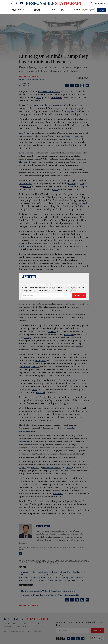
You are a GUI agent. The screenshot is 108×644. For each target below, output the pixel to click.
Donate (102, 10)
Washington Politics (38, 10)
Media (54, 10)
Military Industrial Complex (19, 10)
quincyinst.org (101, 3)
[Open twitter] (12, 3)
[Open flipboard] (21, 3)
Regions (75, 10)
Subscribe (78, 295)
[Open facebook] (17, 3)
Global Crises (62, 10)
